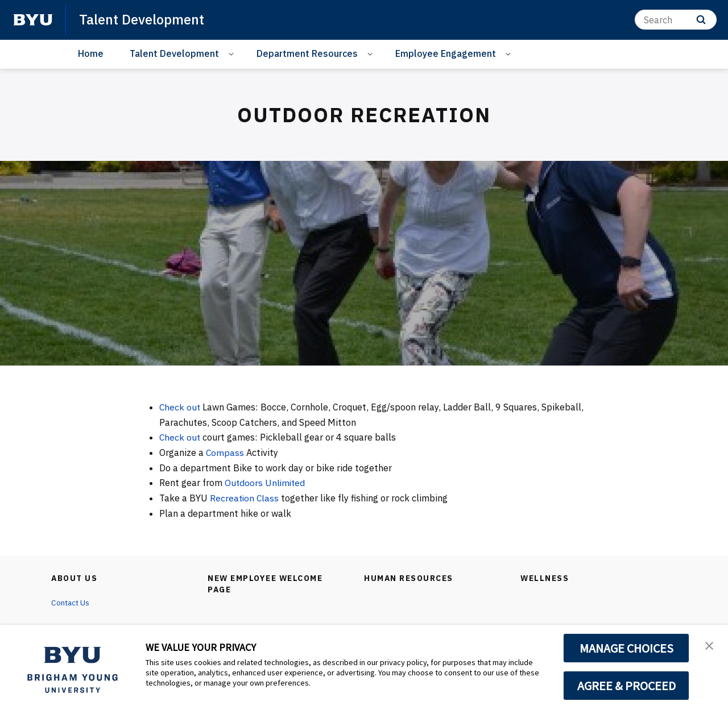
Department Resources (307, 53)
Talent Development (142, 19)
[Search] (676, 20)
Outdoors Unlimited (267, 483)
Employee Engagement (446, 53)
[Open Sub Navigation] (233, 54)
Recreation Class (246, 498)
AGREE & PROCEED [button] (626, 686)
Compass (226, 453)
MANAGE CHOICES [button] (626, 648)
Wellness (545, 578)
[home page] (33, 20)
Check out (180, 407)
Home (91, 53)
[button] (709, 645)
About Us (75, 578)
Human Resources (409, 578)
